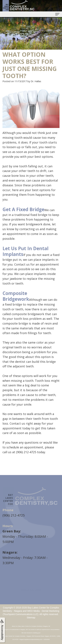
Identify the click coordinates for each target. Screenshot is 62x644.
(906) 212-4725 (14, 515)
